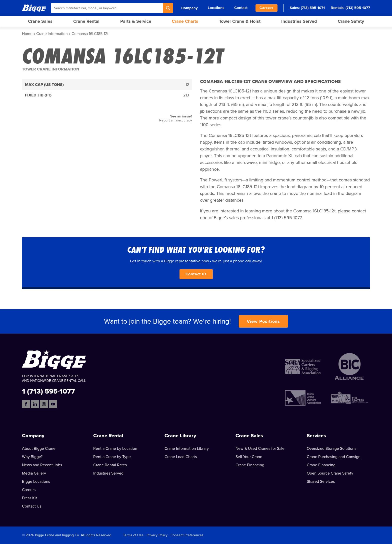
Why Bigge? (32, 457)
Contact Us (32, 506)
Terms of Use (133, 535)
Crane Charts (185, 21)
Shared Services (321, 482)
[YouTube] (53, 404)
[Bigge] (34, 8)
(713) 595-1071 (313, 8)
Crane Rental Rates (110, 465)
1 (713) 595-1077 (48, 391)
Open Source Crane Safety (330, 473)
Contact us (196, 274)
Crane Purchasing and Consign (334, 457)
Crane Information (52, 34)
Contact (241, 8)
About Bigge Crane (39, 449)
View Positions (263, 321)
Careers (266, 8)
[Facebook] (26, 404)
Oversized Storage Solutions (331, 449)
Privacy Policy (157, 535)
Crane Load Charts (181, 457)
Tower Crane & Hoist (240, 21)
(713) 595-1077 (358, 8)
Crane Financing (250, 465)
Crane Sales (40, 21)
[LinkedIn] (35, 404)
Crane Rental (86, 21)
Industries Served (299, 21)
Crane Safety (351, 21)
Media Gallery (34, 473)
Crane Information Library (187, 449)
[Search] (168, 8)
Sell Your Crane (249, 457)
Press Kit (29, 498)
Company (189, 8)
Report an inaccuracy (176, 120)
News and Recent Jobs (42, 465)
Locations (216, 8)
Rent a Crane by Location (115, 449)
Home (27, 34)
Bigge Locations (36, 482)
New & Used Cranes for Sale (260, 449)
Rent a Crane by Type (112, 457)
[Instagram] (44, 404)
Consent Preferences (187, 535)
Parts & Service (136, 21)
